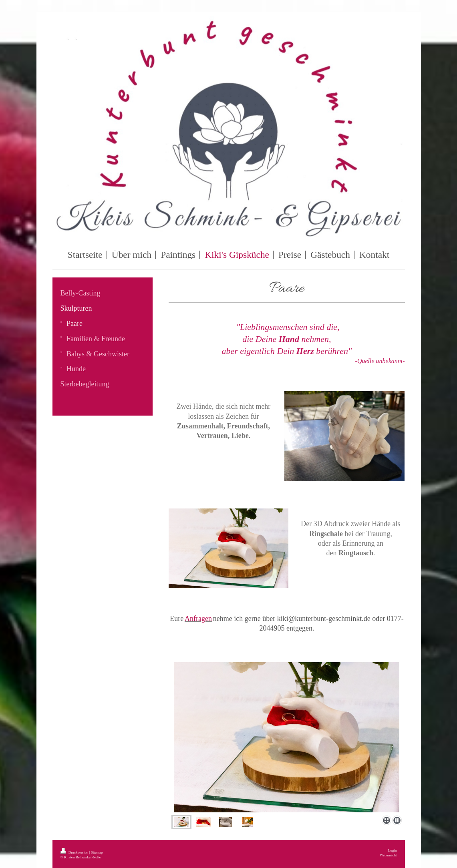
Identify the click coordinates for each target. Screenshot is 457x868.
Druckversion (75, 852)
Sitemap (97, 852)
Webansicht (388, 855)
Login (393, 850)
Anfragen (198, 619)
